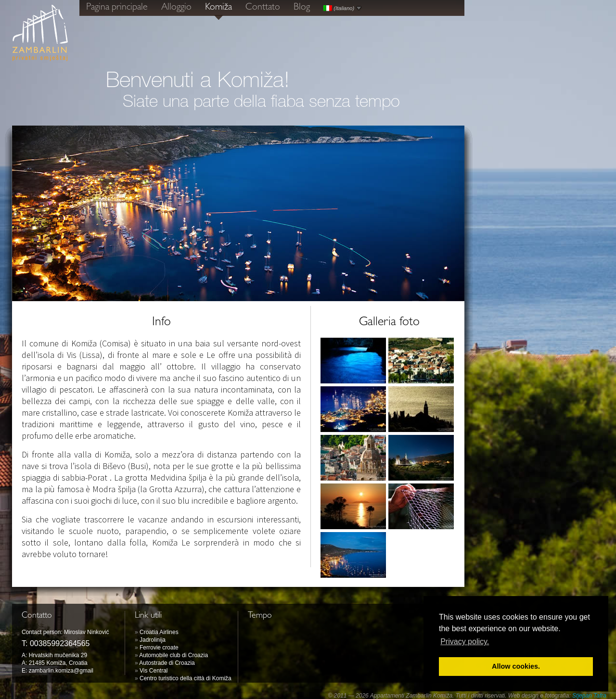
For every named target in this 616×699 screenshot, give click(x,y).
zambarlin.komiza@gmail (61, 671)
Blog (302, 8)
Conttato (263, 8)
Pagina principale (117, 8)
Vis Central (154, 671)
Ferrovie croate (159, 648)
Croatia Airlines (159, 632)
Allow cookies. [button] (516, 666)
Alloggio (176, 8)
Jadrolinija (153, 640)
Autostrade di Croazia (167, 663)
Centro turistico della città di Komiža (186, 678)
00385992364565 (60, 643)
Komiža (218, 8)
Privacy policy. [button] (465, 642)
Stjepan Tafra (589, 696)
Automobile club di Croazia (173, 655)
